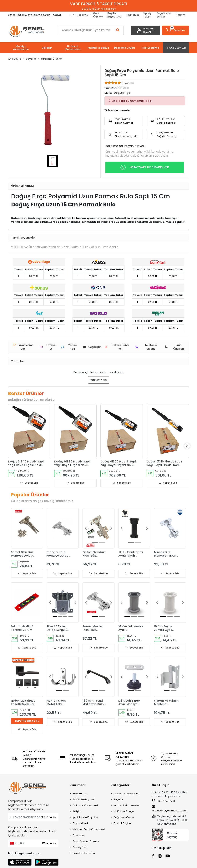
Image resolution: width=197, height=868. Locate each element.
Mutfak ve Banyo (124, 812)
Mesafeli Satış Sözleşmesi (89, 830)
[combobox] (13, 844)
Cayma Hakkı (81, 824)
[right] (189, 446)
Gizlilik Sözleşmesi (84, 800)
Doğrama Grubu (124, 818)
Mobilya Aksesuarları (126, 794)
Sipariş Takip (147, 15)
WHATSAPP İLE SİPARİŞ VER (145, 167)
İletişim (181, 15)
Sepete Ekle (29, 483)
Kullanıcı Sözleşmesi (85, 806)
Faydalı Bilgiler (122, 824)
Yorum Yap (99, 380)
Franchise (79, 836)
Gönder (49, 818)
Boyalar (118, 800)
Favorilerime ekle (117, 110)
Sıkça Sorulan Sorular (164, 15)
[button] (175, 30)
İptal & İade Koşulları (85, 818)
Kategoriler (120, 786)
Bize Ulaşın (161, 786)
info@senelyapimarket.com (169, 809)
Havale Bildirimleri (84, 854)
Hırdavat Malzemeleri (127, 806)
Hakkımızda (80, 794)
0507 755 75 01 (163, 801)
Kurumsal (78, 786)
